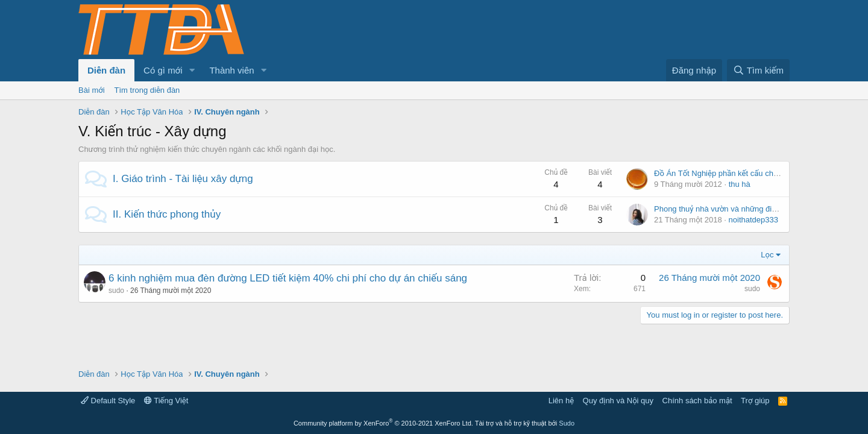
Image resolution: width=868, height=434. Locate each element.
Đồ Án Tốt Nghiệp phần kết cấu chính (719, 173)
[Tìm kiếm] (758, 70)
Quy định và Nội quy (618, 401)
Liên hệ (561, 401)
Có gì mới (163, 70)
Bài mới (92, 90)
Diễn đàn (106, 70)
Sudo (567, 423)
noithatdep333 (753, 220)
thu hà (740, 184)
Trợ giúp (755, 401)
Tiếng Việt (166, 401)
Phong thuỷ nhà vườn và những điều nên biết (732, 209)
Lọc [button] (767, 255)
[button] (192, 70)
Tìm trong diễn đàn (147, 90)
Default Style (108, 401)
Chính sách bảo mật (697, 401)
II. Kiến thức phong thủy (167, 214)
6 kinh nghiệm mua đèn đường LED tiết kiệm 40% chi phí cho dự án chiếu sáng (288, 278)
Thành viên (231, 70)
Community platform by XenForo (383, 423)
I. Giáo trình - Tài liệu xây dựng (183, 179)
